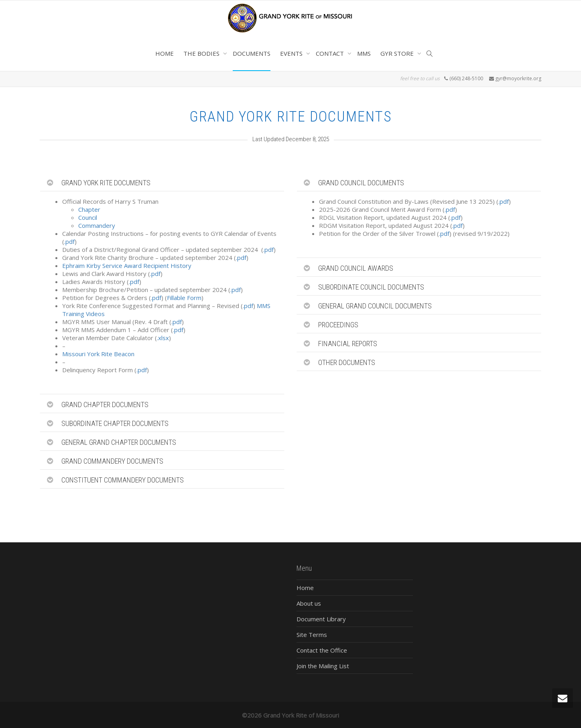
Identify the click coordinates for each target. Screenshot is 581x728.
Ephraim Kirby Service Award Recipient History (127, 266)
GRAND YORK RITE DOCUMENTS (106, 183)
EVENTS (292, 53)
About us (309, 603)
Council (88, 217)
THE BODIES (202, 53)
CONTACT (331, 53)
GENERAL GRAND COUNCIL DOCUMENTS (375, 306)
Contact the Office (322, 650)
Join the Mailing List (323, 666)
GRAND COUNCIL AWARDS (356, 268)
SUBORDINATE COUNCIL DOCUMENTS (371, 287)
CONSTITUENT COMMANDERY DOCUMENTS (123, 480)
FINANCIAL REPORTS (348, 344)
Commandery (97, 225)
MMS (364, 53)
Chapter (89, 209)
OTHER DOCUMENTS (347, 362)
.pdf (69, 241)
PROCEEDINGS (338, 325)
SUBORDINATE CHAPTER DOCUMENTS (115, 423)
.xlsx (163, 338)
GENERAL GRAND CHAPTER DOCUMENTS (119, 442)
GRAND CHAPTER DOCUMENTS (105, 405)
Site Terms (312, 635)
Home (305, 588)
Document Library (321, 619)
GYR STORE (398, 53)
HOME (165, 53)
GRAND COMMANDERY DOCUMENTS (112, 461)
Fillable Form (184, 298)
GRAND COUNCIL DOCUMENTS (361, 183)
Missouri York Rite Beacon (98, 354)
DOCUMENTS (252, 53)
